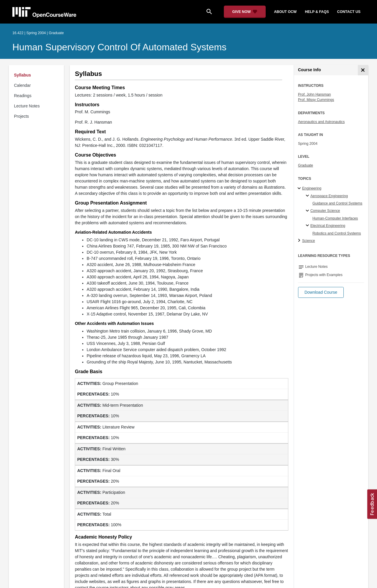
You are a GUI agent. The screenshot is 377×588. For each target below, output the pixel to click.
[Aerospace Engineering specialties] (308, 196)
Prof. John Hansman (315, 94)
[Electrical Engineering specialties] (308, 226)
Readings (23, 96)
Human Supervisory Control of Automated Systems (119, 47)
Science (309, 241)
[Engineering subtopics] (300, 189)
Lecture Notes (27, 106)
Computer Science (325, 211)
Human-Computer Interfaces (335, 218)
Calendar (23, 85)
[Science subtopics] (300, 241)
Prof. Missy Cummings (316, 100)
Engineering (312, 188)
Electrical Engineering (328, 226)
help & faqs (317, 12)
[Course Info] (363, 70)
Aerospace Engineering (329, 196)
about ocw (285, 12)
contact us (349, 12)
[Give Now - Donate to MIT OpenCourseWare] (245, 12)
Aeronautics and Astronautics (321, 122)
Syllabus (23, 75)
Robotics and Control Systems (337, 233)
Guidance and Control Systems (338, 203)
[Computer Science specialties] (308, 211)
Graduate (306, 165)
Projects (22, 116)
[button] (321, 292)
